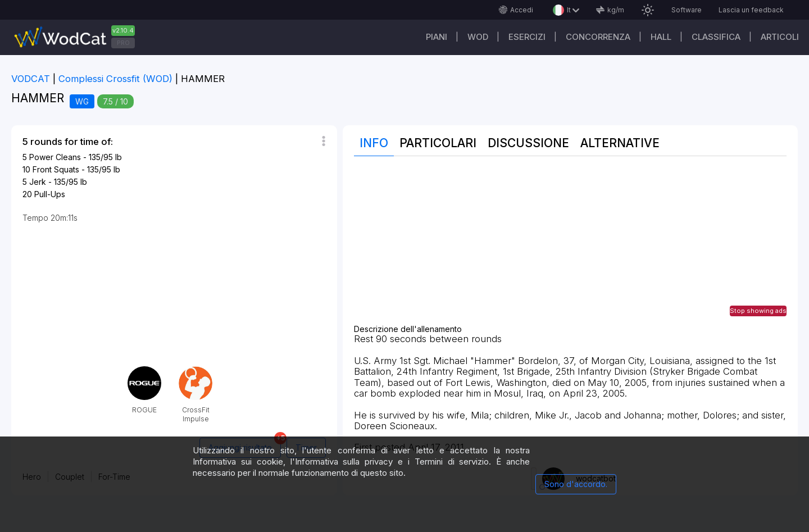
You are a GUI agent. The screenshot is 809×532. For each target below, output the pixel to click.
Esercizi (527, 37)
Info (374, 143)
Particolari (438, 143)
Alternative (620, 143)
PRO (123, 43)
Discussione (528, 143)
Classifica (716, 37)
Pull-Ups (50, 194)
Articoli (780, 37)
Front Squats (56, 169)
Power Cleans (55, 157)
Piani (437, 37)
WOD (478, 37)
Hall (661, 37)
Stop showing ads (758, 311)
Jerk (38, 182)
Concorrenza (598, 37)
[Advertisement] (570, 246)
